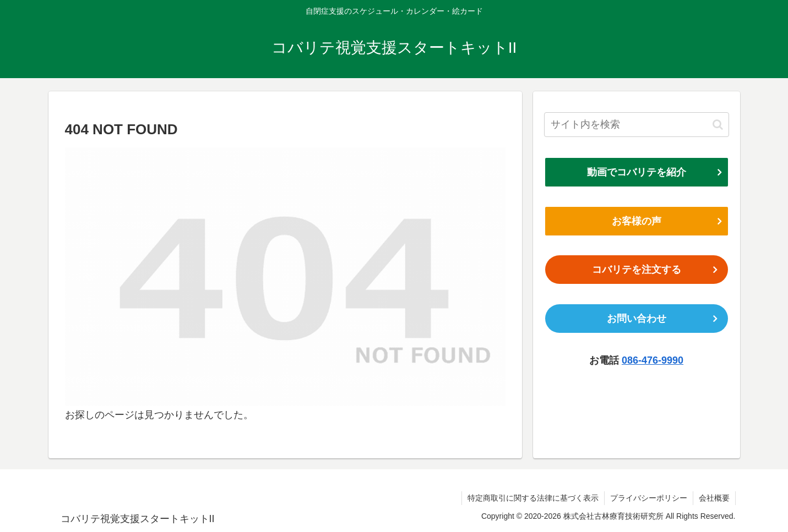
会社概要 (714, 498)
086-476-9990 (653, 360)
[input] (637, 125)
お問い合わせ (637, 319)
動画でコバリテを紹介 (637, 172)
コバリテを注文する (637, 270)
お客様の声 (637, 221)
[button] (718, 125)
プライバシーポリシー (649, 498)
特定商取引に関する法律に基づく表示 (533, 498)
